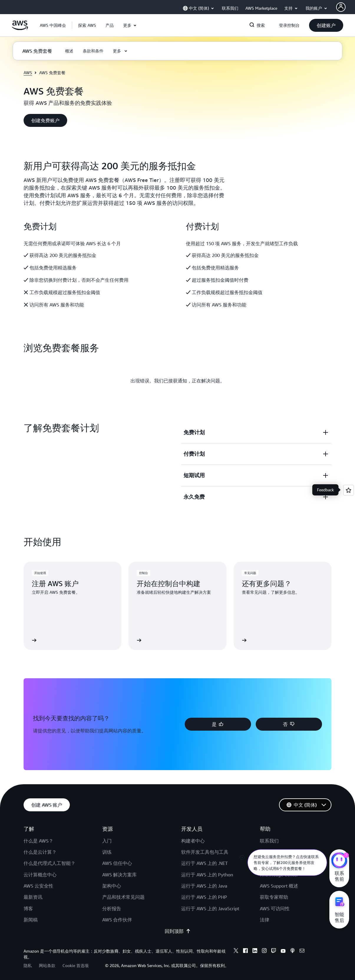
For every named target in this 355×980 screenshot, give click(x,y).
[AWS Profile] (341, 7)
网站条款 (47, 965)
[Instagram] (264, 951)
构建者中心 (193, 841)
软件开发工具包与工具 (205, 852)
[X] (236, 951)
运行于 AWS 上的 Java (204, 886)
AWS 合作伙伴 (117, 920)
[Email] (302, 951)
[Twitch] (274, 951)
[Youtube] (283, 951)
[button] (87, 25)
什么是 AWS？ (38, 841)
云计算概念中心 (40, 875)
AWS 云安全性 (38, 886)
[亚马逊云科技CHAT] (339, 861)
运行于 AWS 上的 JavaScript (210, 908)
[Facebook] (245, 951)
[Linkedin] (255, 951)
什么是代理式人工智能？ (49, 863)
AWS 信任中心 (117, 863)
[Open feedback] (349, 490)
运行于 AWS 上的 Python (207, 875)
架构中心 (112, 886)
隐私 (28, 965)
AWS (28, 73)
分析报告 (112, 908)
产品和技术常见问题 (123, 897)
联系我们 (269, 841)
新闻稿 (31, 920)
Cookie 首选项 (76, 965)
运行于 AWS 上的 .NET (204, 863)
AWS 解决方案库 (119, 875)
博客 (28, 908)
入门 (107, 841)
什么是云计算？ (40, 852)
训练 (107, 852)
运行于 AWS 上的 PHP (204, 897)
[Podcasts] (293, 951)
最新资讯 (33, 897)
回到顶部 (178, 931)
